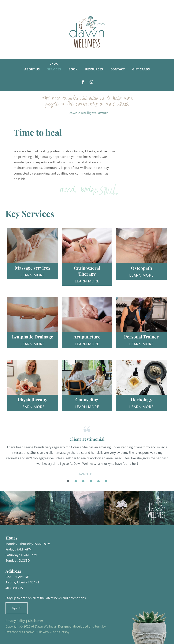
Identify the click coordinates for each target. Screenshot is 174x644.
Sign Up (17, 608)
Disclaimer (36, 621)
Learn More (33, 275)
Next (172, 463)
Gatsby (64, 632)
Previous (3, 463)
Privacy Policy (15, 621)
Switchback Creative (20, 632)
